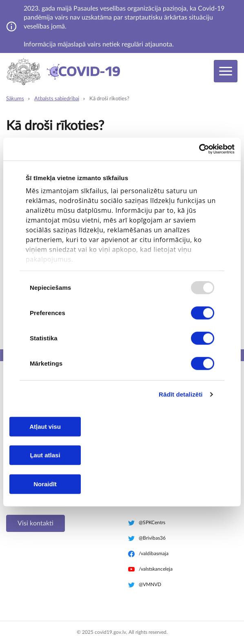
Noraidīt (45, 484)
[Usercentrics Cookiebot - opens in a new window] (199, 149)
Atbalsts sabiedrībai (57, 99)
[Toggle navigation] (226, 71)
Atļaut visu (45, 426)
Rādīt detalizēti (181, 394)
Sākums (15, 99)
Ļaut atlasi (45, 455)
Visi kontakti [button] (35, 523)
